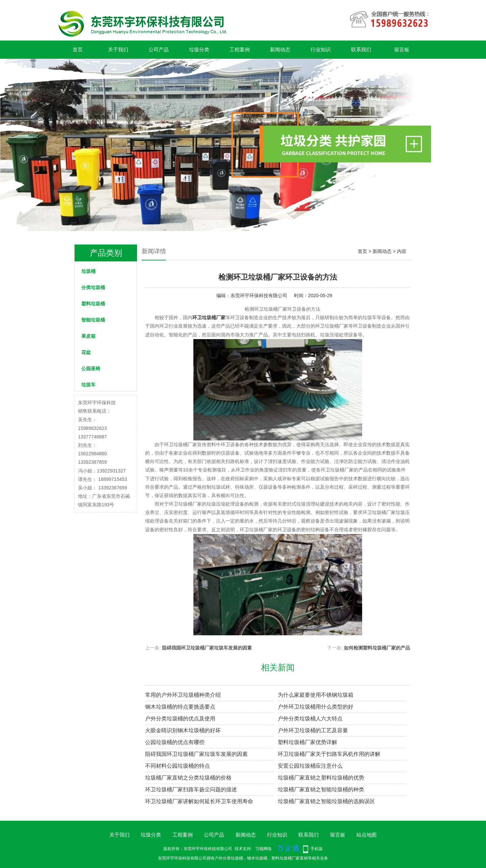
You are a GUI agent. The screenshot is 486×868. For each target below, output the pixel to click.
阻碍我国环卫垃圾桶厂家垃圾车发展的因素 (207, 648)
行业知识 (321, 49)
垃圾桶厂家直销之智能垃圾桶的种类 (321, 789)
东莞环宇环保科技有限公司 (259, 296)
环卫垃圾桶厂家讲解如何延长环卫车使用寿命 (199, 801)
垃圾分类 (199, 49)
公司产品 (159, 49)
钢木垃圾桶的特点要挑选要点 (180, 707)
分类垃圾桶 (93, 287)
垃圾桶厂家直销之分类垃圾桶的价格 (188, 778)
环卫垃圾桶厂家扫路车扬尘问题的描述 (191, 789)
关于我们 (118, 49)
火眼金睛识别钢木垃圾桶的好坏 (183, 730)
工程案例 (240, 49)
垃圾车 (88, 385)
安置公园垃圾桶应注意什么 (310, 766)
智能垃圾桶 (93, 320)
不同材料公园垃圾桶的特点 (178, 766)
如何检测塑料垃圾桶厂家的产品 (377, 648)
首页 (78, 49)
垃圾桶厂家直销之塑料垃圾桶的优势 (321, 778)
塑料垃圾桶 (93, 304)
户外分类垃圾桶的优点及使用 (180, 719)
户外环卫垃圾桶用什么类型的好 (316, 707)
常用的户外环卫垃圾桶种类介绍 (183, 695)
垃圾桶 (88, 271)
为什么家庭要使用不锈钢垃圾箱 (316, 695)
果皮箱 (88, 336)
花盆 (86, 352)
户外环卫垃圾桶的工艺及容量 (313, 730)
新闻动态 (280, 49)
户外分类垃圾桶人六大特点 (310, 719)
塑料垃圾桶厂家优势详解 (307, 742)
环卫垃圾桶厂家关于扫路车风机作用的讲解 (329, 754)
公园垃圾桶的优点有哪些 (175, 742)
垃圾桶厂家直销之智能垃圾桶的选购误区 (326, 801)
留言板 (402, 49)
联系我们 (361, 49)
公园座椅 (91, 368)
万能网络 (264, 849)
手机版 (317, 849)
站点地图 (367, 835)
